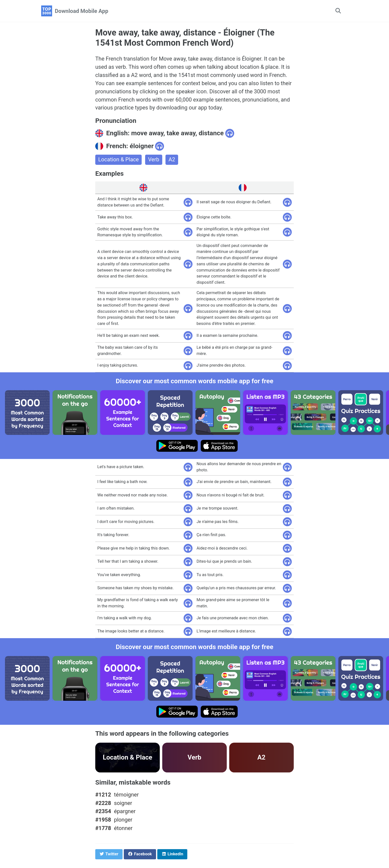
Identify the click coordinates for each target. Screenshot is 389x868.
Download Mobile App (81, 11)
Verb (154, 160)
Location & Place (119, 160)
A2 (172, 160)
